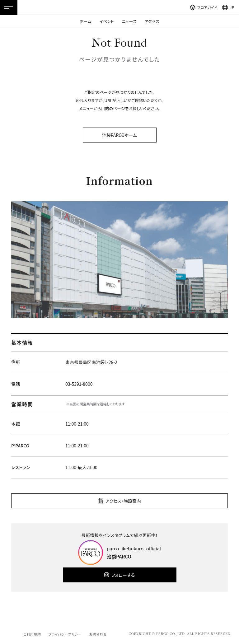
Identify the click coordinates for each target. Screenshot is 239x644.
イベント (106, 21)
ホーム (85, 21)
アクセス (152, 21)
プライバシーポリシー (65, 634)
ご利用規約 (32, 634)
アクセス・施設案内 (123, 501)
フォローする (123, 575)
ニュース (129, 21)
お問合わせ (98, 634)
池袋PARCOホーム (119, 135)
